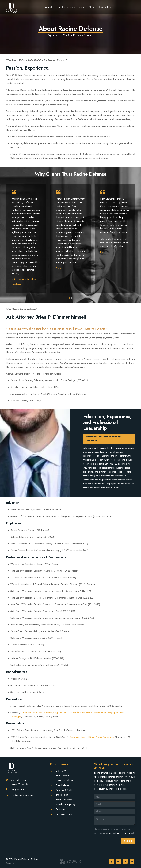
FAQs (81, 7)
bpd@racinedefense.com (22, 795)
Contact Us (105, 7)
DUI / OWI (61, 771)
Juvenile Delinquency (66, 804)
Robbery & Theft (64, 790)
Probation (60, 809)
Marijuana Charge (64, 800)
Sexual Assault (63, 776)
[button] (69, 298)
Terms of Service (123, 833)
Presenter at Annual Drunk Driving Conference (92, 737)
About (49, 7)
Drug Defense (63, 785)
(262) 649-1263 (18, 790)
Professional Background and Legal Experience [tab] (104, 439)
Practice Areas (65, 7)
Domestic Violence (65, 780)
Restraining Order (64, 814)
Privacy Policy (107, 833)
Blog (91, 7)
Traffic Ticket (62, 795)
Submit (128, 841)
